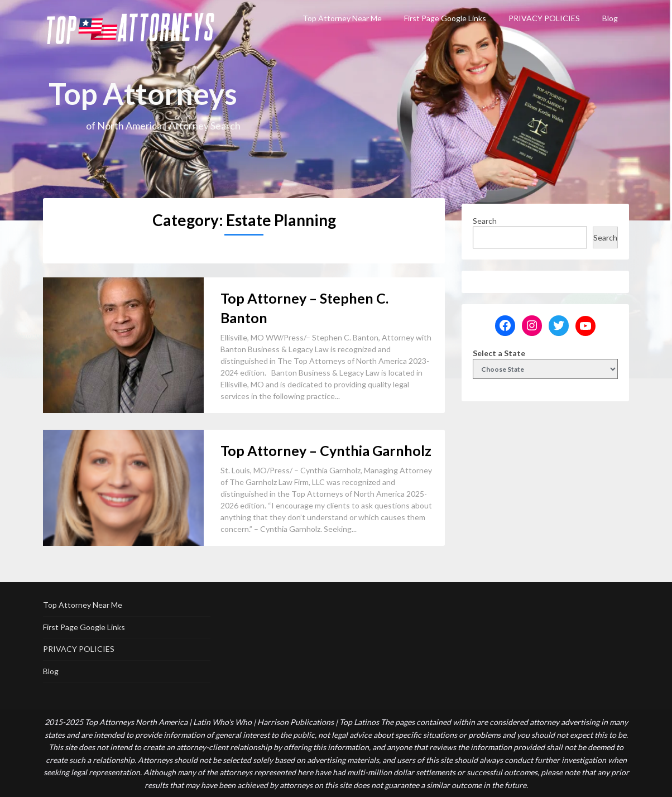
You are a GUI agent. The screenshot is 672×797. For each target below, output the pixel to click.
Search (485, 221)
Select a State (499, 353)
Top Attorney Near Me (342, 18)
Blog (610, 18)
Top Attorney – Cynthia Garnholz (326, 450)
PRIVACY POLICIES (544, 18)
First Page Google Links (445, 18)
